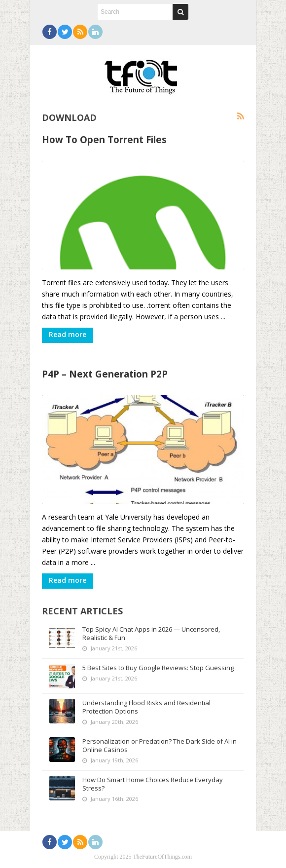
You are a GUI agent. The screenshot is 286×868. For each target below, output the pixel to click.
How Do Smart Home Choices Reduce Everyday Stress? (153, 784)
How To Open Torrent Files (104, 139)
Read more (68, 334)
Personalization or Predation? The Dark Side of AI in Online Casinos (160, 745)
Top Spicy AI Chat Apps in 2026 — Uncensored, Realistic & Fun (151, 633)
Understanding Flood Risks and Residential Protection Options (146, 707)
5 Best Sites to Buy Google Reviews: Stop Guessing (158, 668)
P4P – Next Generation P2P (105, 374)
